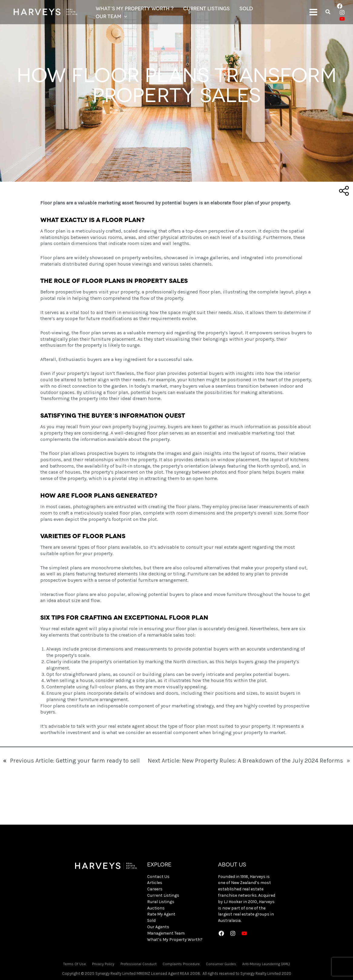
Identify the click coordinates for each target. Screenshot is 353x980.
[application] (124, 16)
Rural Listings (161, 902)
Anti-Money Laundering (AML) (266, 964)
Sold (151, 920)
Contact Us (158, 877)
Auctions (156, 908)
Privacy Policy (103, 964)
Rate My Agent (161, 914)
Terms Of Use (75, 964)
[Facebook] (340, 6)
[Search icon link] (328, 13)
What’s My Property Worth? (175, 940)
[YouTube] (342, 19)
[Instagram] (342, 12)
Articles (155, 883)
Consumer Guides (221, 964)
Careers (155, 889)
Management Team (166, 933)
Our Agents (158, 927)
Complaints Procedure (181, 964)
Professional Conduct (139, 964)
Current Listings (163, 895)
